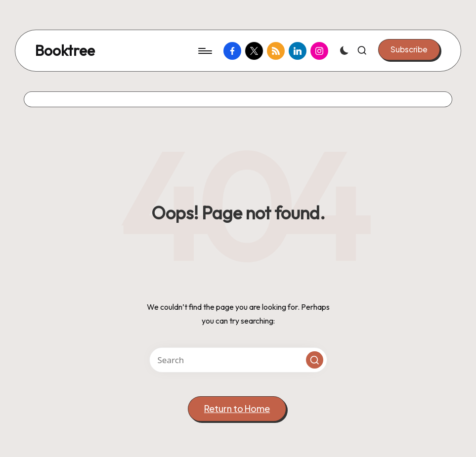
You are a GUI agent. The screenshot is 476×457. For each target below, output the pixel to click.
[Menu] (204, 51)
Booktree (65, 51)
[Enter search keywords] (238, 360)
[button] (409, 49)
